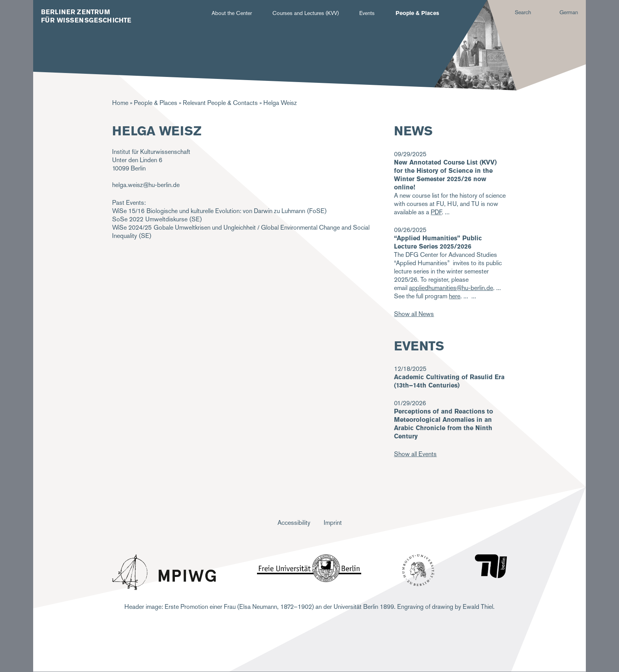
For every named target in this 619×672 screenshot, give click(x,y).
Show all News (414, 314)
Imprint (333, 523)
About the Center (232, 13)
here (455, 296)
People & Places (417, 13)
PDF (436, 212)
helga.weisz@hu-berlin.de (146, 185)
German (569, 12)
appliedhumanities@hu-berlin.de (451, 288)
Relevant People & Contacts (220, 103)
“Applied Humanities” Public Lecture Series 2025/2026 (438, 242)
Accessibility (294, 523)
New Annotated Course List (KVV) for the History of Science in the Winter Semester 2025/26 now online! (445, 175)
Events (367, 13)
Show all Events (415, 454)
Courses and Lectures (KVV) (306, 13)
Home (120, 103)
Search (523, 12)
